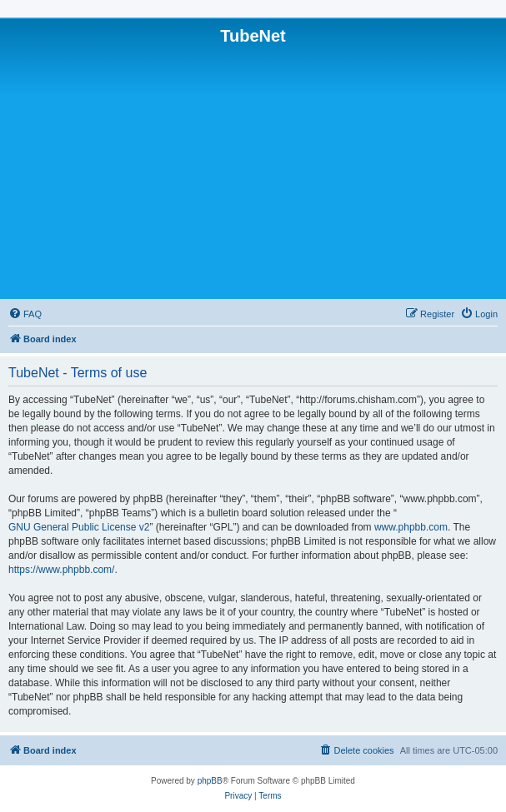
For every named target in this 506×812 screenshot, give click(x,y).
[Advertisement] (253, 171)
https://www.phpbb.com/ (61, 570)
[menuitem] (25, 314)
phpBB (210, 781)
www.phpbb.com (411, 527)
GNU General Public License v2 (79, 527)
